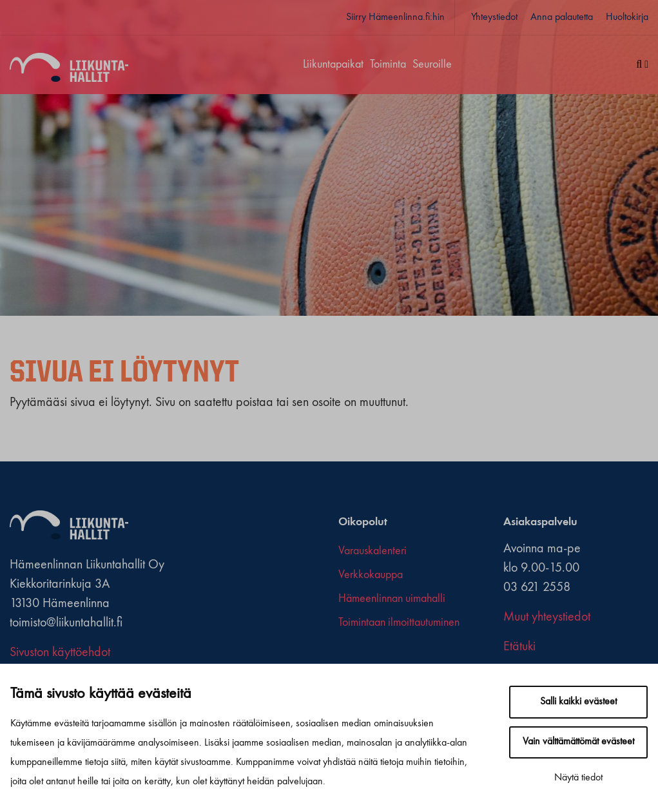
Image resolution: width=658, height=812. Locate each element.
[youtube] (380, 657)
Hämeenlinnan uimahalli (392, 599)
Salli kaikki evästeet (578, 702)
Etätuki (519, 647)
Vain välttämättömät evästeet (578, 742)
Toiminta (388, 64)
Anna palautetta (562, 17)
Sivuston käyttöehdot (60, 653)
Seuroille (432, 64)
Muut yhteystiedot (547, 617)
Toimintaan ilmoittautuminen (399, 623)
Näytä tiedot (578, 778)
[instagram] (368, 657)
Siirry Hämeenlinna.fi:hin (395, 17)
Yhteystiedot (494, 17)
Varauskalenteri (373, 551)
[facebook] (343, 657)
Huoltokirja (627, 17)
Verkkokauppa (371, 575)
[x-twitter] (355, 657)
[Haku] (637, 65)
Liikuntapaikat (333, 64)
